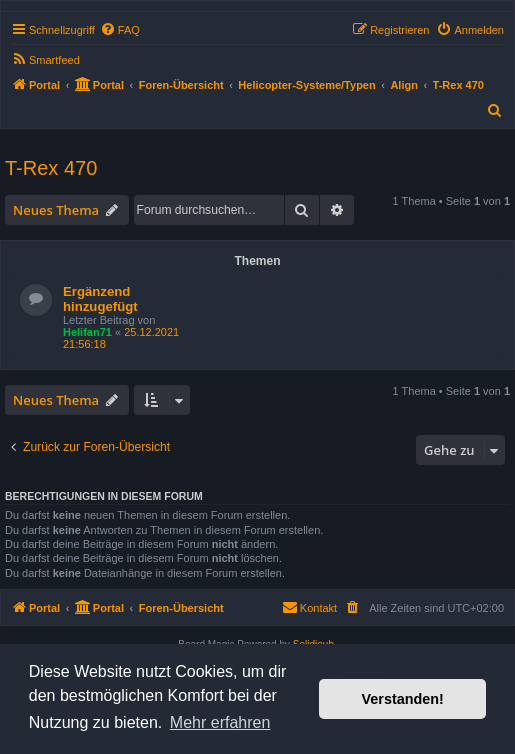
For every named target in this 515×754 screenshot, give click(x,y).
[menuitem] (120, 30)
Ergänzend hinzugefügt (100, 299)
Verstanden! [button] (403, 699)
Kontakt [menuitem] (309, 607)
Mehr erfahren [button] (220, 722)
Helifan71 (87, 332)
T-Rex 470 (51, 168)
